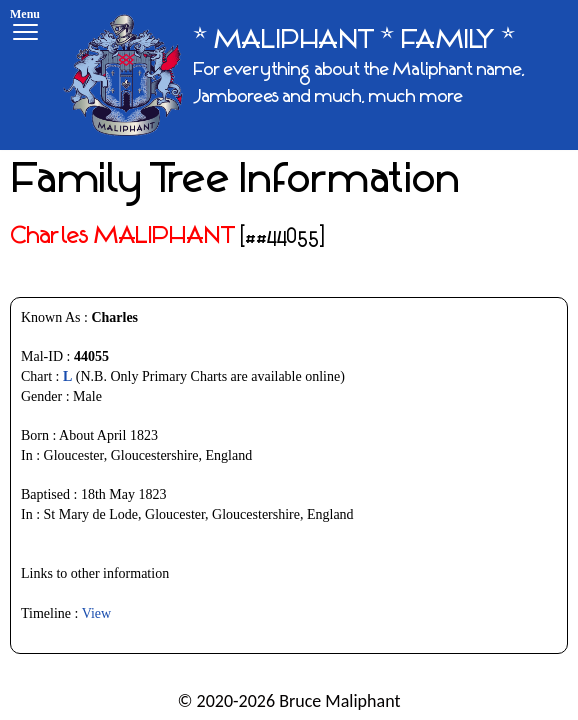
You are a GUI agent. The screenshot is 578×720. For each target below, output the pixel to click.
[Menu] (25, 27)
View (96, 613)
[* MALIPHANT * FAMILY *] (313, 75)
